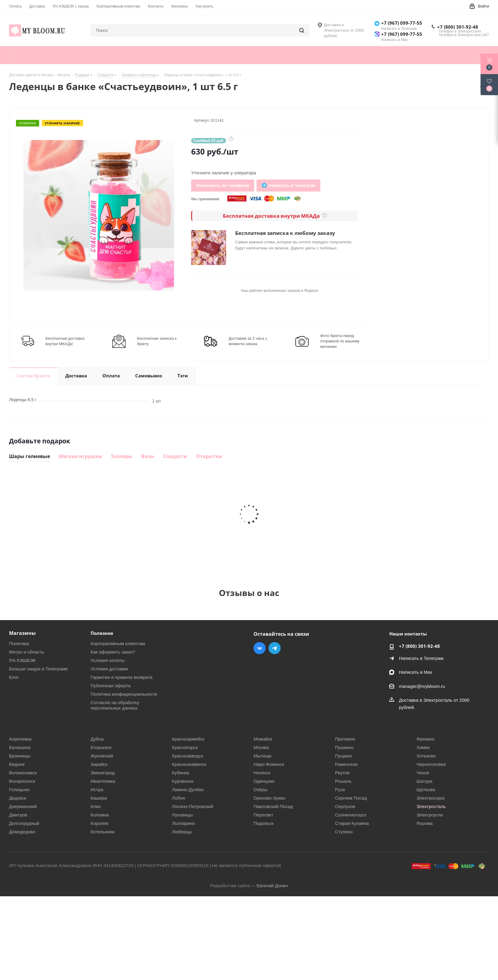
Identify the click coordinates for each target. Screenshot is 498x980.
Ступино (344, 832)
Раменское (347, 764)
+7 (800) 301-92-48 (458, 27)
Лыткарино (183, 823)
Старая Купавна (352, 823)
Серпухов (345, 806)
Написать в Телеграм (421, 658)
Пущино (344, 756)
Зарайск (99, 764)
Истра (97, 790)
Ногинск (262, 773)
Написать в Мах (416, 672)
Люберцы (182, 832)
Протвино (345, 739)
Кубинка (181, 773)
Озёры (260, 790)
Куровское (183, 781)
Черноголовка (431, 764)
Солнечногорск (351, 815)
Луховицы (182, 815)
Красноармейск (188, 739)
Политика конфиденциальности (124, 694)
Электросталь (431, 806)
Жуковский (102, 756)
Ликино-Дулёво (188, 790)
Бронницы (20, 756)
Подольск (263, 823)
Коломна (100, 815)
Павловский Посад (273, 806)
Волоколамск (23, 773)
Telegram (275, 648)
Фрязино (425, 739)
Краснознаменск (189, 764)
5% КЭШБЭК (22, 660)
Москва (261, 747)
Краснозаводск (187, 756)
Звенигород (103, 773)
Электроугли (430, 815)
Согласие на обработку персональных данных (115, 705)
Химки (423, 747)
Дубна (97, 739)
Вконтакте (260, 648)
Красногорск (185, 747)
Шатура (424, 781)
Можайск (263, 739)
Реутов (342, 773)
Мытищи (262, 756)
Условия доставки (109, 669)
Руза (340, 790)
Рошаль (343, 781)
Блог (14, 677)
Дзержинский (23, 806)
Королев (100, 823)
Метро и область (26, 652)
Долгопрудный (24, 823)
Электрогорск (431, 798)
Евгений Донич (272, 886)
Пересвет (263, 815)
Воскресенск (22, 781)
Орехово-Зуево (269, 798)
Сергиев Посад (351, 798)
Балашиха (20, 747)
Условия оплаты (108, 660)
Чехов (423, 773)
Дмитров (18, 815)
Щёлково (426, 790)
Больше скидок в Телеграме (38, 669)
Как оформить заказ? (113, 652)
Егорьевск (101, 747)
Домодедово (22, 832)
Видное (17, 764)
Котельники (103, 832)
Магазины (22, 633)
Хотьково (426, 756)
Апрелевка (20, 739)
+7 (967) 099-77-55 (402, 23)
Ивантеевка (103, 781)
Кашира (99, 798)
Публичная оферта (110, 686)
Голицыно (19, 790)
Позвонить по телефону (223, 185)
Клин (96, 806)
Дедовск (18, 798)
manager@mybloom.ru (422, 686)
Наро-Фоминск (269, 764)
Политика (19, 643)
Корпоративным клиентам (118, 643)
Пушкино (344, 747)
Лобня (178, 798)
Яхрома (425, 823)
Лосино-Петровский (193, 806)
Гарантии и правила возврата (122, 677)
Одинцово (264, 781)
